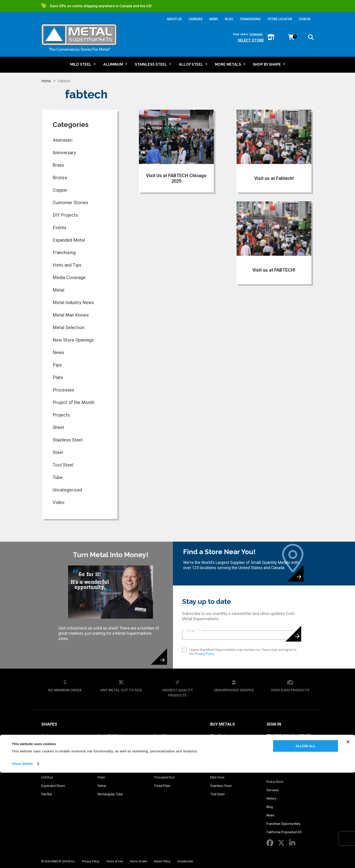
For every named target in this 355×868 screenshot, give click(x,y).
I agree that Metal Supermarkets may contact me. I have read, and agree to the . (243, 652)
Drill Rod (47, 777)
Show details (22, 859)
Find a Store (275, 782)
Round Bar (161, 735)
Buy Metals (223, 724)
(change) (256, 34)
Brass (58, 165)
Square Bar (162, 761)
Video (59, 502)
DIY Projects (65, 215)
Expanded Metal (69, 240)
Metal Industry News (73, 303)
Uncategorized (67, 490)
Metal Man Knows (71, 315)
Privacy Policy (204, 654)
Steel (58, 452)
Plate (58, 377)
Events (59, 228)
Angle (46, 735)
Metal (58, 290)
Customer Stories (70, 203)
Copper (60, 190)
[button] (311, 38)
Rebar (102, 786)
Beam (46, 752)
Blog (270, 807)
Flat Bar (47, 794)
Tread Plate (162, 786)
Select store (251, 40)
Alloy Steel (218, 735)
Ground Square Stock (113, 744)
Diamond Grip (51, 769)
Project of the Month (74, 402)
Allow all (306, 841)
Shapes (49, 724)
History (271, 799)
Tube (58, 477)
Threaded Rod (164, 777)
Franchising (64, 253)
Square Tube (163, 769)
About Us (276, 770)
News (58, 352)
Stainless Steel (68, 440)
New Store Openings (73, 340)
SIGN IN (305, 19)
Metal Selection (69, 327)
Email (193, 631)
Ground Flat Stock (110, 735)
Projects (61, 415)
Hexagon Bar (107, 752)
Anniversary (64, 153)
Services (273, 790)
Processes (63, 390)
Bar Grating (49, 744)
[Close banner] (348, 837)
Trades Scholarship (289, 736)
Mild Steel (217, 777)
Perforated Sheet (110, 761)
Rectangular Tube (110, 794)
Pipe (57, 365)
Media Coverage (69, 278)
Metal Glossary (284, 747)
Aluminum (63, 140)
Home (46, 81)
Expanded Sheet (53, 786)
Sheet (58, 427)
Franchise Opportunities (284, 824)
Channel (47, 761)
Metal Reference (285, 759)
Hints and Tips (67, 265)
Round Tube (163, 744)
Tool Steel (63, 465)
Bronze (60, 178)
